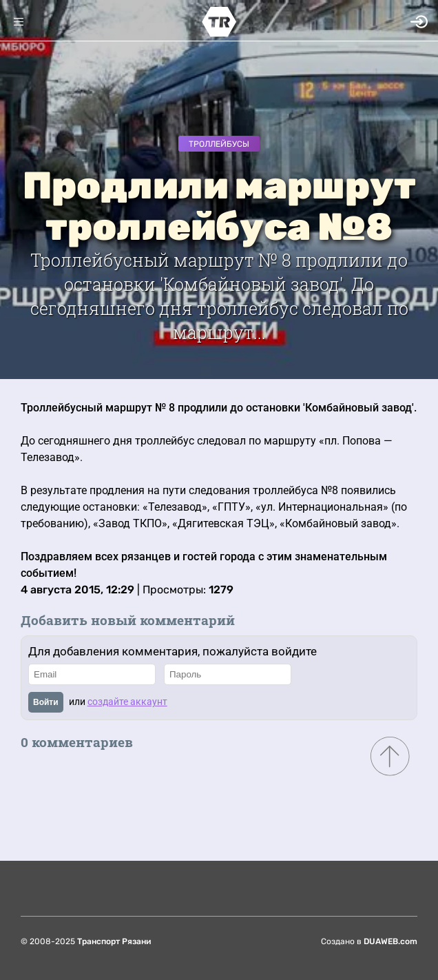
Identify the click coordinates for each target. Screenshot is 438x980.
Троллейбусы (219, 144)
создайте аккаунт (127, 702)
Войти (46, 702)
